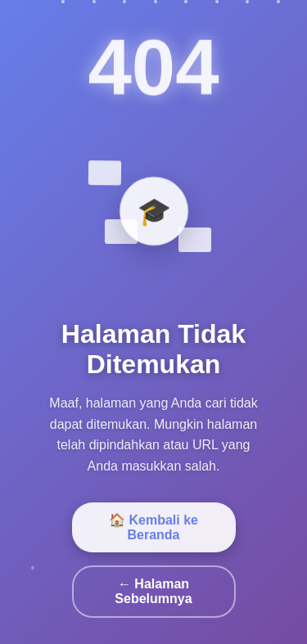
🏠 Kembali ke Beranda (153, 527)
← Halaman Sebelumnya (153, 591)
